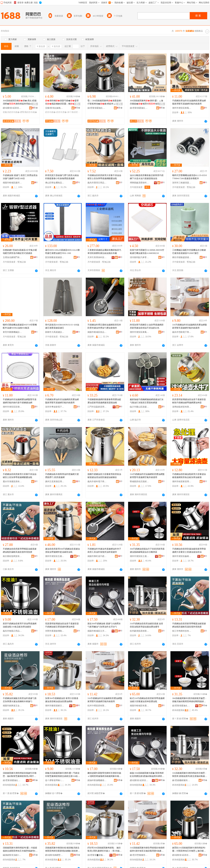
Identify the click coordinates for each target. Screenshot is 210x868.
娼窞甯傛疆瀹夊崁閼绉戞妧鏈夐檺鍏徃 (12, 780)
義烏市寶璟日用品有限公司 (97, 183)
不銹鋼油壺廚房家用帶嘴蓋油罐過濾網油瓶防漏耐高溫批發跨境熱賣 (20, 550)
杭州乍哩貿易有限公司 (97, 706)
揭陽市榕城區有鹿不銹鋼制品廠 (139, 706)
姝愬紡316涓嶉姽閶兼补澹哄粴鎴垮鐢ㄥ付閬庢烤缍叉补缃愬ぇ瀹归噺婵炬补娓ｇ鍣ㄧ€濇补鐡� (189, 849)
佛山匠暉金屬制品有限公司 (55, 183)
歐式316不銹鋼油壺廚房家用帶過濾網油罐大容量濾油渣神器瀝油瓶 (147, 700)
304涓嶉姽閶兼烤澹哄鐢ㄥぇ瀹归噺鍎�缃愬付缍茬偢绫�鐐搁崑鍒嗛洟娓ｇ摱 (147, 102)
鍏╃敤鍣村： (74, 112)
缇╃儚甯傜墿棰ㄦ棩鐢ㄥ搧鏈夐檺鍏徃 (55, 780)
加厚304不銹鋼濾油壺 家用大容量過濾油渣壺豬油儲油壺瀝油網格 (62, 700)
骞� (35, 108)
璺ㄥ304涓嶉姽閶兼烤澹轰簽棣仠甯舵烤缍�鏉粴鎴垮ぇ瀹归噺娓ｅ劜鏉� (105, 102)
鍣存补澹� (61, 112)
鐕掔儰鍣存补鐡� (29, 112)
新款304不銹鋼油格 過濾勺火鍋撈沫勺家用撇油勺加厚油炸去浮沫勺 (104, 625)
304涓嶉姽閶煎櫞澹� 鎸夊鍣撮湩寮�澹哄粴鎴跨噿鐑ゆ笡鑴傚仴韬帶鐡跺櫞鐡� (20, 102)
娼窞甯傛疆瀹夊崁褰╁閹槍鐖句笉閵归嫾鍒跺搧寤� (139, 108)
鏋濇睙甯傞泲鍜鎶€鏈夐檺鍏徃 (12, 855)
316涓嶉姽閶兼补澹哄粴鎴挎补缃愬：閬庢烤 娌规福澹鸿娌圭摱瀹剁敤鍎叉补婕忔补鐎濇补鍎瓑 (190, 775)
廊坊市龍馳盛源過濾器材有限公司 (182, 257)
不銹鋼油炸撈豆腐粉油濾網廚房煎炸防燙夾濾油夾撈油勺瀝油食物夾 (104, 326)
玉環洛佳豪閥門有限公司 (12, 257)
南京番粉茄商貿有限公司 (12, 556)
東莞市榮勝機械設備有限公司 (12, 332)
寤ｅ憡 (35, 104)
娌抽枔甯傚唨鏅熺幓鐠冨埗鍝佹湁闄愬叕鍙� (97, 780)
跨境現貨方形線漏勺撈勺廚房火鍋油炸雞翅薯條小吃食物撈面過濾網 (62, 177)
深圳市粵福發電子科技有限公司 (55, 407)
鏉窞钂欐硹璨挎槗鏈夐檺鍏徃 (182, 780)
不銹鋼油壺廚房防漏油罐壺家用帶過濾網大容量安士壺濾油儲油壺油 (189, 550)
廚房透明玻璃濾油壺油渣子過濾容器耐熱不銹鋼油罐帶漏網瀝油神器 (189, 401)
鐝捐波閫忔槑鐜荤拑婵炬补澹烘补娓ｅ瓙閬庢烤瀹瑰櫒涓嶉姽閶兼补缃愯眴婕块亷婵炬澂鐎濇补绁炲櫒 (104, 775)
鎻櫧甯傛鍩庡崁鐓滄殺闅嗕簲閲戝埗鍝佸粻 (12, 108)
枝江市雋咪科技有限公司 (182, 631)
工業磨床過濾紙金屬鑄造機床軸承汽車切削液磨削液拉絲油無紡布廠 (104, 252)
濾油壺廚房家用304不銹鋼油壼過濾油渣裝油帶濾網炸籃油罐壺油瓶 (62, 550)
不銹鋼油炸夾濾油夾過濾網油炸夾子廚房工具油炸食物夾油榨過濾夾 (104, 550)
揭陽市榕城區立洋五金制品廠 (97, 631)
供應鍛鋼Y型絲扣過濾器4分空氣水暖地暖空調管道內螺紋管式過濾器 (20, 252)
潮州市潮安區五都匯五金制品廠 (55, 556)
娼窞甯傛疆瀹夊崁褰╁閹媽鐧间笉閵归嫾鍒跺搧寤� (97, 108)
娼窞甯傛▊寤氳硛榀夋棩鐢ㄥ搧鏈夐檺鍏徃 (97, 855)
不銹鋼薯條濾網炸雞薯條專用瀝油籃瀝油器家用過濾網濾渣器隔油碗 (104, 401)
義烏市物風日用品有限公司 (12, 631)
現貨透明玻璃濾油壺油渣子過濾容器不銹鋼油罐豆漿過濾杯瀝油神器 (62, 625)
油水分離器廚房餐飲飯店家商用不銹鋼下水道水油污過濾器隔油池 (147, 177)
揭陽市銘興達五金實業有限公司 (12, 706)
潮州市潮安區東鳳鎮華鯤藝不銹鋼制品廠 (139, 332)
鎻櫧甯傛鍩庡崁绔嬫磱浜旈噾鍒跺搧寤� (139, 780)
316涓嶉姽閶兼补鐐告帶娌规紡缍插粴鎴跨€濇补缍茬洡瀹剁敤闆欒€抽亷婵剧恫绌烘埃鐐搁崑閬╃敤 (147, 849)
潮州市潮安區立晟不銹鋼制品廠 (139, 556)
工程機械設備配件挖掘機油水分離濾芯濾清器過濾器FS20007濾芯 (189, 252)
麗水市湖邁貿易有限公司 (12, 482)
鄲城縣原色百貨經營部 (139, 482)
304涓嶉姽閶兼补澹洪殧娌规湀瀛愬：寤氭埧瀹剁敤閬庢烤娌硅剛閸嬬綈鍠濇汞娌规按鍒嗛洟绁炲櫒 (190, 700)
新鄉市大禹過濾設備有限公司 (55, 332)
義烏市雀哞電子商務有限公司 (97, 482)
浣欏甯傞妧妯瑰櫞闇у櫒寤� (55, 108)
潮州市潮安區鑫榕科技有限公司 (182, 556)
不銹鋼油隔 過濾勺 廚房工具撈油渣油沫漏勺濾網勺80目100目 (20, 177)
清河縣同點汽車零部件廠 (139, 257)
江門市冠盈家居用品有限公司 (97, 407)
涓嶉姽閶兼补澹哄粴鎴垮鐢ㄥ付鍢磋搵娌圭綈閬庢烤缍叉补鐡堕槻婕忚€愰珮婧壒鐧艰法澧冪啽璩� (20, 849)
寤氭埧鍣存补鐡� (11, 112)
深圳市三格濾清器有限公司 (182, 183)
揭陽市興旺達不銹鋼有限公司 (97, 556)
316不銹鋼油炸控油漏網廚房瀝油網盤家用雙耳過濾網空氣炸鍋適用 (190, 326)
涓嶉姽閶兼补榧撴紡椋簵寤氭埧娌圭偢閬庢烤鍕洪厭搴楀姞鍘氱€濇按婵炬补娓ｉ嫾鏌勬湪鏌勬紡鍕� (62, 849)
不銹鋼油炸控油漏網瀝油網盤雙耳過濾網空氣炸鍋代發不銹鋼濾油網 (20, 401)
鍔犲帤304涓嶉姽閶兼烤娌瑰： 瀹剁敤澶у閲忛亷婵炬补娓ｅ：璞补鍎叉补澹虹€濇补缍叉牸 (105, 849)
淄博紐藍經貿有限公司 (182, 407)
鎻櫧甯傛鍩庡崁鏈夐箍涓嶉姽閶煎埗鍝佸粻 (182, 855)
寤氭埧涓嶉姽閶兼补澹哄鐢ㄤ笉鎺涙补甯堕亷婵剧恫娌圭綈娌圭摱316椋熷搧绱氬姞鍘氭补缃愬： (62, 775)
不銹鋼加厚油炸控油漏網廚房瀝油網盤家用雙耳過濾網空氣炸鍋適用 (189, 102)
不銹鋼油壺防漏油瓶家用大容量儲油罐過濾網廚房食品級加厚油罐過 (189, 476)
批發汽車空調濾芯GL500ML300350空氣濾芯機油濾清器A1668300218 (147, 252)
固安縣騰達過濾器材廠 (55, 257)
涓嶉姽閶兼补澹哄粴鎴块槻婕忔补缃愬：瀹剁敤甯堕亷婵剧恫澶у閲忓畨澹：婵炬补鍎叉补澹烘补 (20, 775)
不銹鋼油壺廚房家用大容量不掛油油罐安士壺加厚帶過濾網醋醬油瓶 (104, 177)
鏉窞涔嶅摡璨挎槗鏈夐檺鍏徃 (139, 855)
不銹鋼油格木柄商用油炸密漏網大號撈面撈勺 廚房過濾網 (62, 476)
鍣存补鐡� (50, 112)
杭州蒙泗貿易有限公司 (139, 631)
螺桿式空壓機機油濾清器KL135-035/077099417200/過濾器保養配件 (189, 177)
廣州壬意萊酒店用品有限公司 (55, 482)
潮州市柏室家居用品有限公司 (182, 482)
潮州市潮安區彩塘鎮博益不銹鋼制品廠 (12, 407)
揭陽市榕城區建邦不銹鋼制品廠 (12, 183)
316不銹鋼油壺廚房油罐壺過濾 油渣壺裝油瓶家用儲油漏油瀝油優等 (146, 625)
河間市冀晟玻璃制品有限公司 (55, 631)
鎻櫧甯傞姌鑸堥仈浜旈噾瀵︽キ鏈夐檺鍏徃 (55, 855)
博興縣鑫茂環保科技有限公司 (139, 183)
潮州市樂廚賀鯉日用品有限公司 (55, 706)
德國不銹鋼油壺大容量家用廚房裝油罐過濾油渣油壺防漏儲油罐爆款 (104, 476)
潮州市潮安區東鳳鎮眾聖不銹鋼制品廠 (182, 108)
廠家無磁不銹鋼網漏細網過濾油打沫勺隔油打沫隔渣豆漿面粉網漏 (147, 401)
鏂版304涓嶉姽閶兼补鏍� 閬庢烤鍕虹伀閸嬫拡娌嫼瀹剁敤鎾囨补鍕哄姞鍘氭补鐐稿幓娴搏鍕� (147, 775)
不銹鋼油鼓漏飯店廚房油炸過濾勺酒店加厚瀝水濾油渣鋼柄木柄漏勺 (20, 700)
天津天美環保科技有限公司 (97, 257)
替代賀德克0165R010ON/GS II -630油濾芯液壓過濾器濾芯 (62, 326)
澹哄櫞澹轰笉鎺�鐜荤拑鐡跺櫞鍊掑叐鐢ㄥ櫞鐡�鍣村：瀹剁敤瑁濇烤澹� (62, 102)
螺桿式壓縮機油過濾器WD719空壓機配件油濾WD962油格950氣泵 (20, 326)
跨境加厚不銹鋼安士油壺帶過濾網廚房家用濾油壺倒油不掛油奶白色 (147, 326)
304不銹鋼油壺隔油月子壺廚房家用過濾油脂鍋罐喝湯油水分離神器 (147, 550)
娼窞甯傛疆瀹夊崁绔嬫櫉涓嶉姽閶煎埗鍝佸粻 (182, 706)
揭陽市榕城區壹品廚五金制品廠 (97, 332)
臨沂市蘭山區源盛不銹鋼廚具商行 (139, 407)
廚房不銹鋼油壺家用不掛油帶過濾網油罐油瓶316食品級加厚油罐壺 (20, 625)
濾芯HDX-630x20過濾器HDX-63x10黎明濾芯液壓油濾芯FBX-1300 (62, 252)
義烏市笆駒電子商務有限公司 (182, 332)
